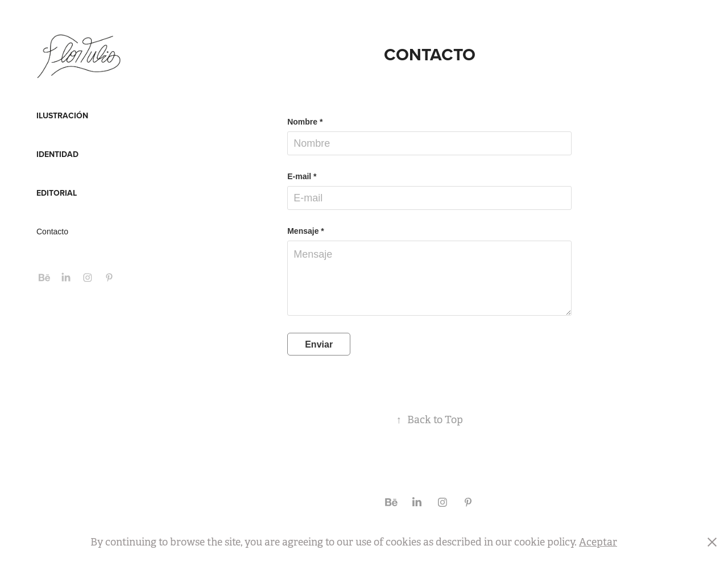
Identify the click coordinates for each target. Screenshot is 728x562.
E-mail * (302, 176)
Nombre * (305, 122)
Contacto (52, 232)
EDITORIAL (57, 193)
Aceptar (598, 542)
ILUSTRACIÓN (62, 115)
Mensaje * (306, 231)
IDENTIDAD (57, 154)
